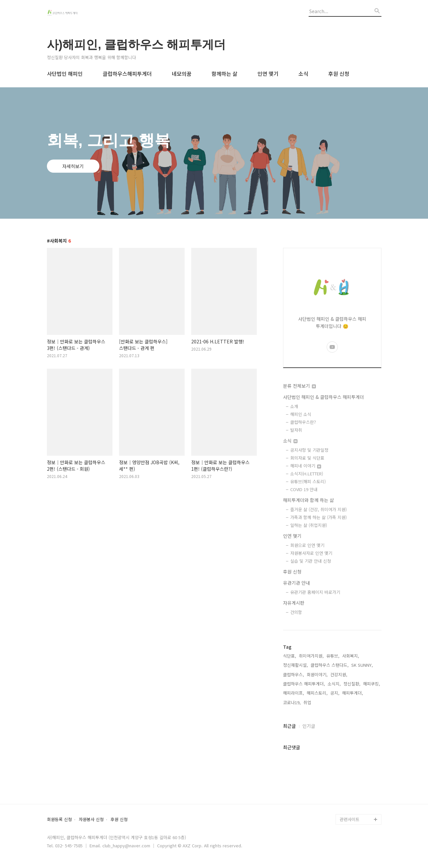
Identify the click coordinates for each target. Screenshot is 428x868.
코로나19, (292, 702)
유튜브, (333, 656)
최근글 (289, 726)
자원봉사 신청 (91, 820)
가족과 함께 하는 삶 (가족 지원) (318, 517)
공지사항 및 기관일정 (309, 450)
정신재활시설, (296, 665)
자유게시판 (294, 603)
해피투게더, (353, 693)
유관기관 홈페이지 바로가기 (315, 592)
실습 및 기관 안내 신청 (311, 561)
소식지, (334, 684)
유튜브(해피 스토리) (308, 481)
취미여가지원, (311, 656)
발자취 (296, 430)
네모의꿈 (182, 74)
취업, (308, 702)
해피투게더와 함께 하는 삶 (308, 500)
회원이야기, (317, 674)
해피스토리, (317, 693)
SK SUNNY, (362, 665)
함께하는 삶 (224, 74)
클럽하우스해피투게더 (127, 74)
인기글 (309, 726)
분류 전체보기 (299, 386)
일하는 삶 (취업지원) (309, 525)
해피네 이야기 (306, 466)
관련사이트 (350, 819)
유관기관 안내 (296, 583)
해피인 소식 (301, 414)
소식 (303, 74)
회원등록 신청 (59, 820)
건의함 (296, 612)
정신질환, (352, 684)
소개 (294, 406)
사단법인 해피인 (65, 74)
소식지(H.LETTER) (307, 474)
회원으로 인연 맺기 (307, 545)
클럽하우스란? (303, 422)
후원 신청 (339, 74)
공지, (335, 693)
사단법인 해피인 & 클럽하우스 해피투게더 (324, 397)
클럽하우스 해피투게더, (304, 684)
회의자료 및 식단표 (307, 458)
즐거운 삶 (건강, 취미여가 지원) (318, 509)
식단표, (290, 656)
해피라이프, (294, 693)
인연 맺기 (268, 74)
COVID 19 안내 (304, 489)
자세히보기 (73, 166)
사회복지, (351, 656)
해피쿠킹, (372, 684)
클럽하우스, (294, 674)
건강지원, (339, 674)
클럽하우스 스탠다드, (330, 665)
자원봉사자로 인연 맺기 (311, 553)
